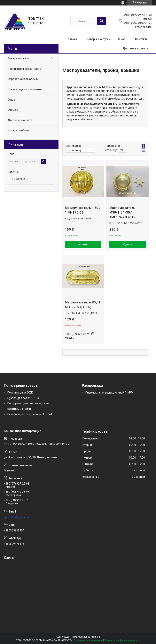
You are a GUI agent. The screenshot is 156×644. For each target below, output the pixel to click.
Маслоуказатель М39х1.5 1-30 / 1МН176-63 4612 (122, 212)
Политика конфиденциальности (122, 640)
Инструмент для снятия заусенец (29, 403)
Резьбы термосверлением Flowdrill (30, 414)
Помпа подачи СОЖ (20, 393)
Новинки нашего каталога (24, 69)
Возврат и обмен (19, 130)
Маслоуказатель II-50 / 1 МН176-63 (83, 210)
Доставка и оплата (135, 48)
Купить (83, 244)
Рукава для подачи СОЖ (23, 398)
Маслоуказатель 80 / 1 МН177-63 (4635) (83, 305)
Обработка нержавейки (23, 79)
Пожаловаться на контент (88, 640)
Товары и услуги (98, 39)
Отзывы (13, 110)
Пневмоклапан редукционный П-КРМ (109, 393)
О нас (122, 39)
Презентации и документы (25, 89)
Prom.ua (95, 637)
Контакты (142, 39)
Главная (72, 39)
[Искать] (102, 21)
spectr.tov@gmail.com (18, 517)
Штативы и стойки (19, 409)
